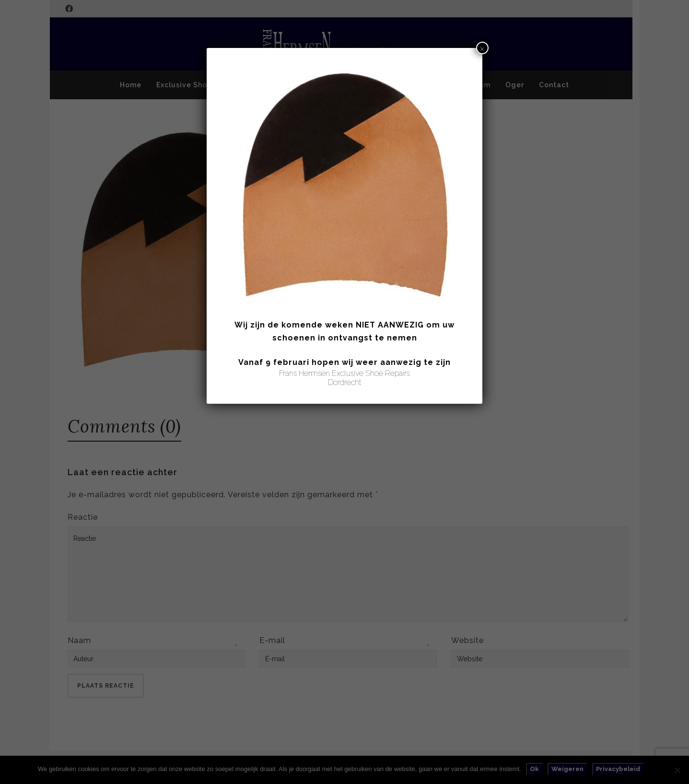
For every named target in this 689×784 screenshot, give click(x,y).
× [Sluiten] (482, 48)
